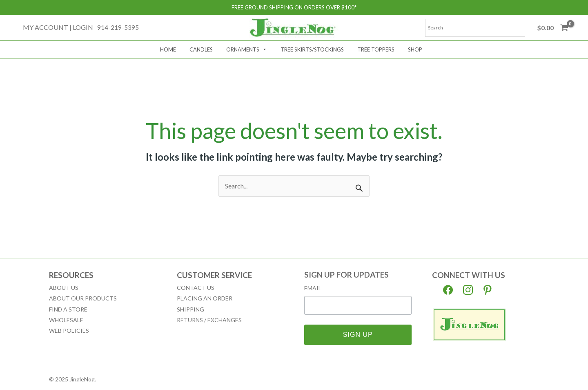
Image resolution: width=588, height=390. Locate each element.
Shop (415, 49)
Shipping (190, 309)
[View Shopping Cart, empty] (552, 28)
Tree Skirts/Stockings (312, 49)
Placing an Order (205, 298)
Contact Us (196, 288)
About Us (64, 288)
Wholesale (66, 320)
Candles (201, 49)
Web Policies (69, 331)
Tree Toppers (376, 49)
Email (313, 288)
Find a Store (68, 309)
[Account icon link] (58, 27)
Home (168, 49)
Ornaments (247, 49)
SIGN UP (358, 335)
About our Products (83, 298)
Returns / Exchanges (209, 320)
